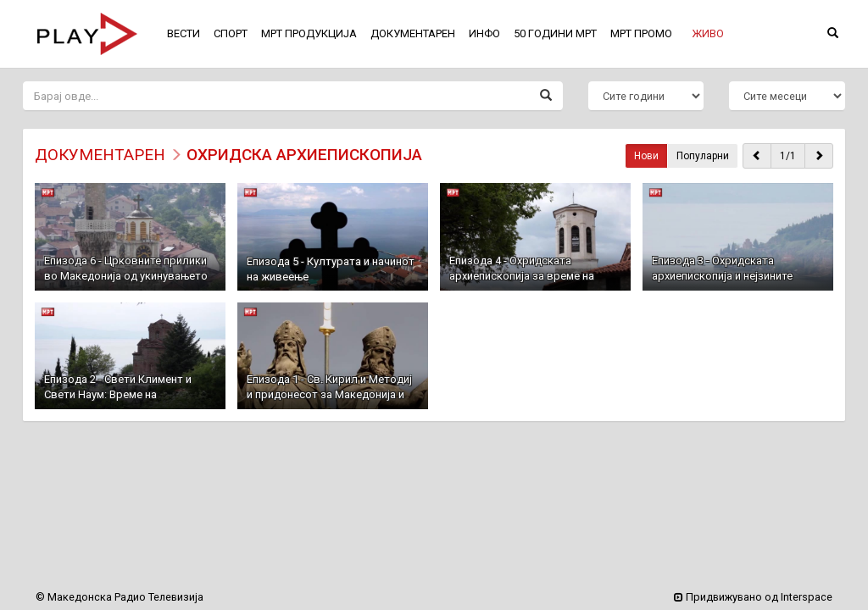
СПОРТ (231, 33)
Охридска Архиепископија (304, 155)
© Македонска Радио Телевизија (120, 597)
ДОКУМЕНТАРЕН (100, 155)
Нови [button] (646, 156)
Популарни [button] (703, 156)
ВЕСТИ (184, 33)
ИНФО (484, 33)
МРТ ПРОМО (641, 33)
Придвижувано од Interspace (753, 597)
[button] (708, 34)
